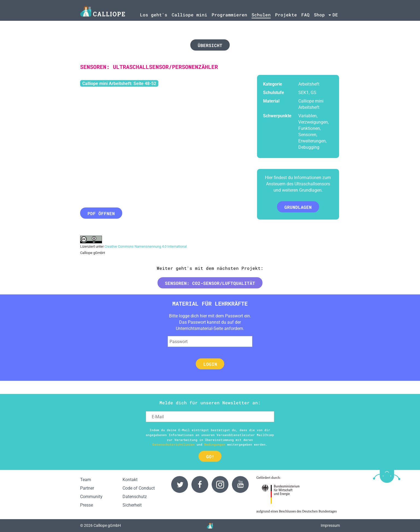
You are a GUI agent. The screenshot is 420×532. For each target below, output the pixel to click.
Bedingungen (215, 444)
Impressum (330, 526)
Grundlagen (298, 207)
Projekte (286, 15)
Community (91, 497)
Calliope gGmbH (107, 526)
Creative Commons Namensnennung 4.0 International (146, 246)
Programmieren (229, 15)
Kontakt (130, 480)
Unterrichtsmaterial (194, 328)
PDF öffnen (101, 213)
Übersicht (210, 45)
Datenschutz (135, 497)
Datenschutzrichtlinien (174, 444)
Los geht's (154, 15)
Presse (87, 505)
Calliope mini (189, 15)
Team (86, 480)
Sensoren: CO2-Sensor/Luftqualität (210, 283)
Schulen (261, 15)
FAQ (305, 15)
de (335, 15)
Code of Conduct (139, 488)
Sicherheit (132, 505)
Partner (87, 488)
